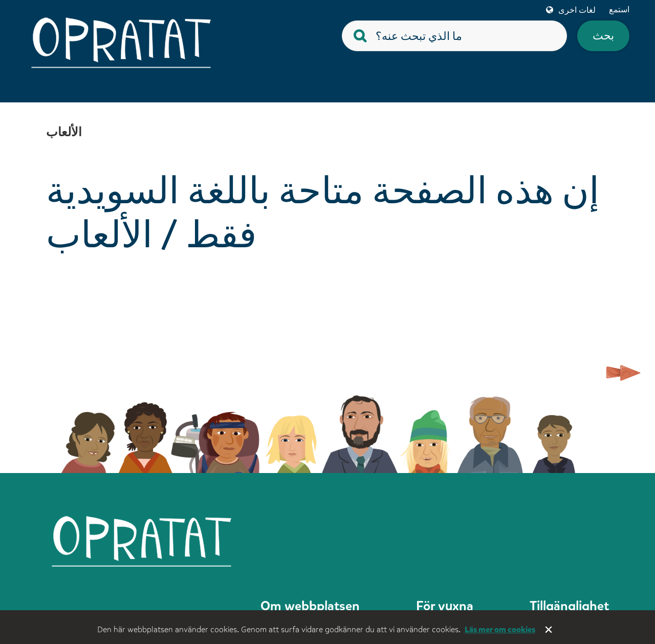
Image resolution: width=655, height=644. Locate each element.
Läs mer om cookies (500, 629)
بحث (603, 36)
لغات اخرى (577, 10)
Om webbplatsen (310, 606)
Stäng (550, 631)
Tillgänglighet (569, 606)
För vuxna (445, 606)
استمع (619, 9)
